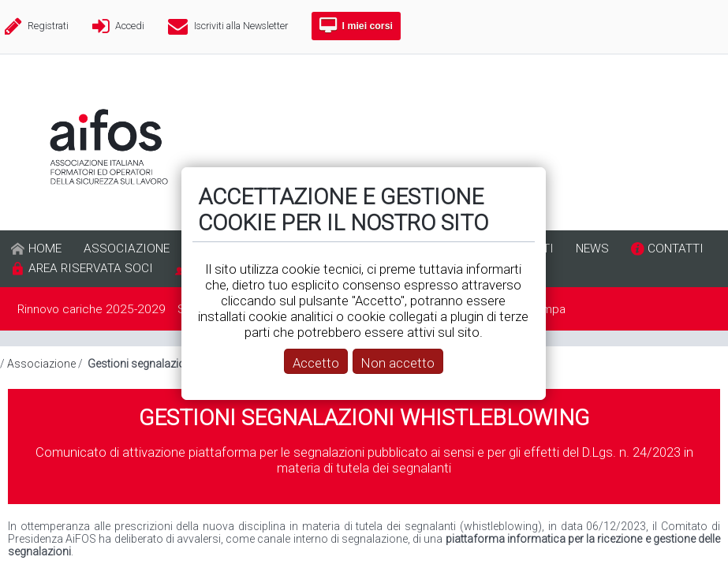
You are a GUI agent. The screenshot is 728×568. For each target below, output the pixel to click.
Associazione (41, 364)
